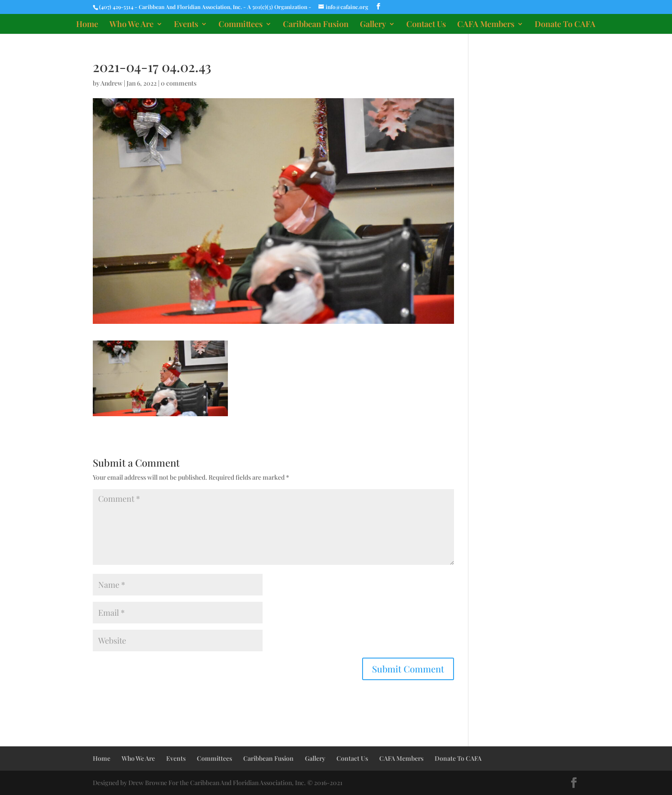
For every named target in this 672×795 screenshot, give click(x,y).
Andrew (111, 83)
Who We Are (132, 25)
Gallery (373, 25)
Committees (241, 25)
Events (186, 25)
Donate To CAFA (565, 25)
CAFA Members (486, 25)
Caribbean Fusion (316, 25)
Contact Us (426, 25)
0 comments (179, 83)
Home (87, 25)
